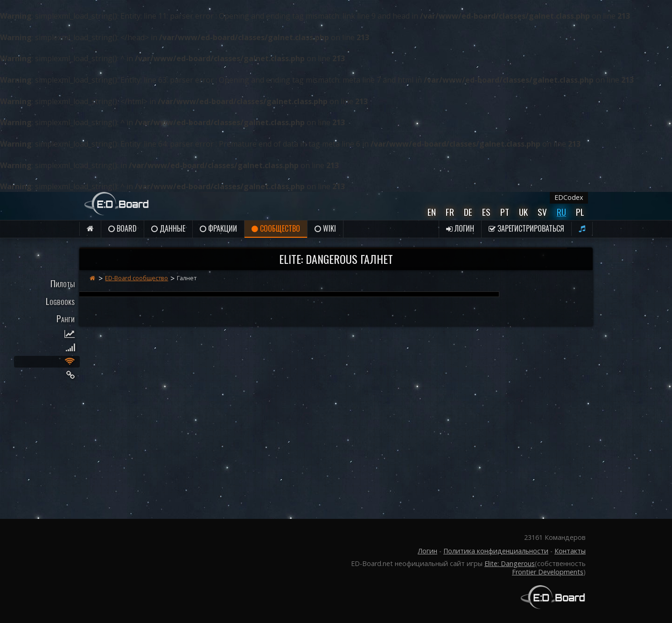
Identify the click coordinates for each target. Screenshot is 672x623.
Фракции (218, 228)
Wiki (325, 228)
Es (486, 212)
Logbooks (60, 301)
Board (122, 228)
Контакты (570, 551)
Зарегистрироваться (526, 228)
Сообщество (276, 228)
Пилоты (63, 283)
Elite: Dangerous (510, 563)
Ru (561, 212)
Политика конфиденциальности (496, 551)
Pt (505, 212)
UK (523, 212)
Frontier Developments (548, 572)
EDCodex (569, 197)
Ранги (66, 318)
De (468, 212)
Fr (450, 212)
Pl (580, 212)
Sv (542, 212)
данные (168, 228)
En (432, 212)
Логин (460, 228)
